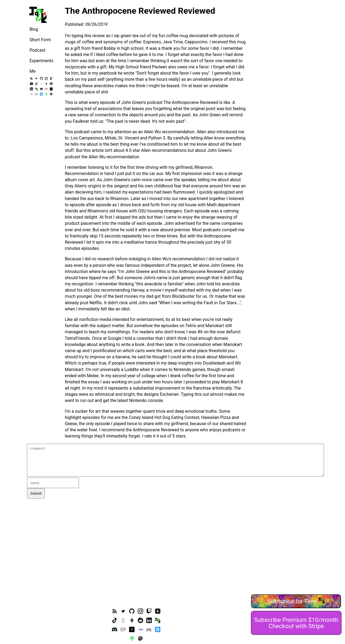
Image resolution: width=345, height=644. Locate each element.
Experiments (41, 61)
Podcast (37, 50)
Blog (34, 29)
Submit (36, 493)
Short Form (40, 40)
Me (32, 71)
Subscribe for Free (296, 601)
